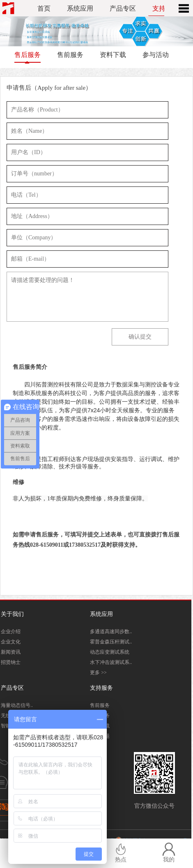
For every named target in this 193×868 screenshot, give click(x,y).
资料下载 (113, 55)
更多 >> (98, 673)
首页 (44, 8)
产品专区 (123, 8)
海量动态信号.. (17, 705)
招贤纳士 (11, 662)
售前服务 (70, 55)
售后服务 (28, 55)
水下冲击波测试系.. (111, 662)
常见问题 (100, 736)
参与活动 (156, 55)
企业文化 (11, 642)
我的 (169, 853)
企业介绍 (11, 632)
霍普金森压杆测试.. (111, 642)
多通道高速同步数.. (111, 632)
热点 (121, 853)
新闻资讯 (11, 652)
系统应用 (80, 8)
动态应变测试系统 (110, 652)
